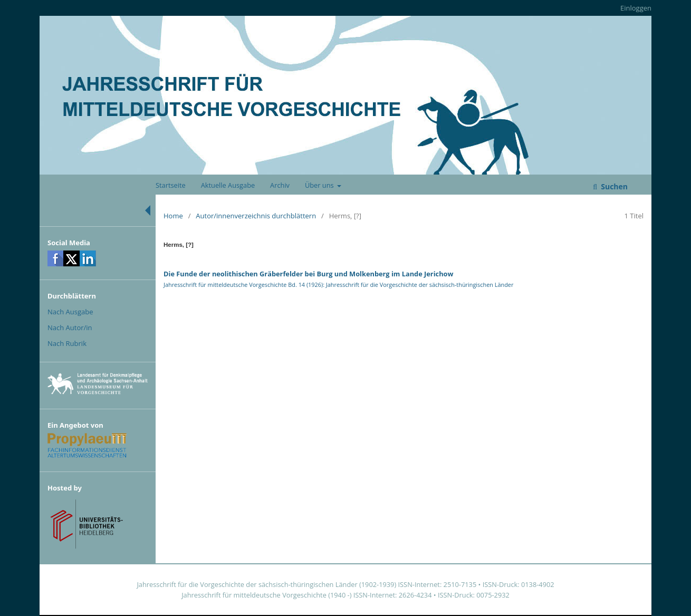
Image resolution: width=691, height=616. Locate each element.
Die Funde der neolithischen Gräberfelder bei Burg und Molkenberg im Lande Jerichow (308, 274)
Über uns (320, 185)
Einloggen (636, 8)
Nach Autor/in (70, 328)
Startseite (171, 185)
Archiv (280, 185)
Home (173, 216)
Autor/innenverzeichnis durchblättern (256, 216)
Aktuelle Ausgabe (228, 185)
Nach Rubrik (67, 343)
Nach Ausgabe (70, 312)
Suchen (613, 186)
